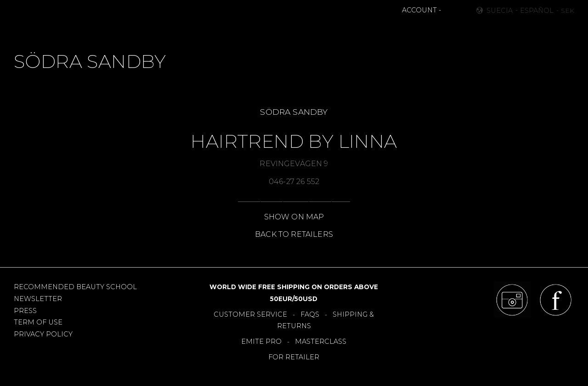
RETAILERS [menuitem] (379, 30)
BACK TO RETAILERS (294, 234)
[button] (449, 11)
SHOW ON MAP (294, 217)
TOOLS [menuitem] (300, 30)
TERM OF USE (38, 322)
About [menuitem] (420, 30)
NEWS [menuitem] (210, 30)
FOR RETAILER (294, 357)
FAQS (310, 314)
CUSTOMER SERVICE (250, 314)
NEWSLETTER (38, 299)
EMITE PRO (261, 341)
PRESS (25, 311)
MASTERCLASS (321, 341)
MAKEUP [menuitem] (173, 30)
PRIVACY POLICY (43, 334)
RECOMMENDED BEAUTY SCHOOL (75, 287)
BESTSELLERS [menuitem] (254, 30)
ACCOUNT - (421, 10)
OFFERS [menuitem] (336, 30)
